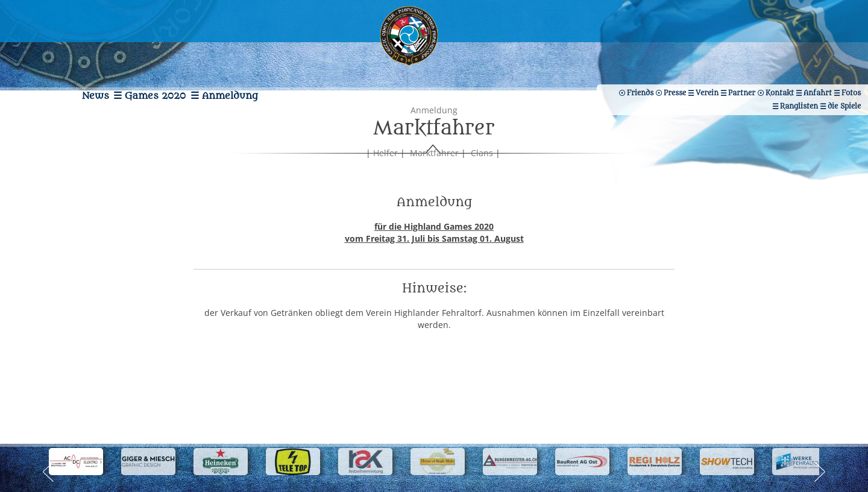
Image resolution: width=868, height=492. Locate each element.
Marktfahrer (434, 190)
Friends (796, 65)
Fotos (845, 51)
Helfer (385, 190)
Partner (698, 51)
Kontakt (748, 51)
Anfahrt (799, 51)
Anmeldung (261, 57)
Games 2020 (154, 57)
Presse (844, 65)
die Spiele (744, 65)
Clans (482, 190)
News (62, 57)
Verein (650, 51)
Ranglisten (686, 65)
